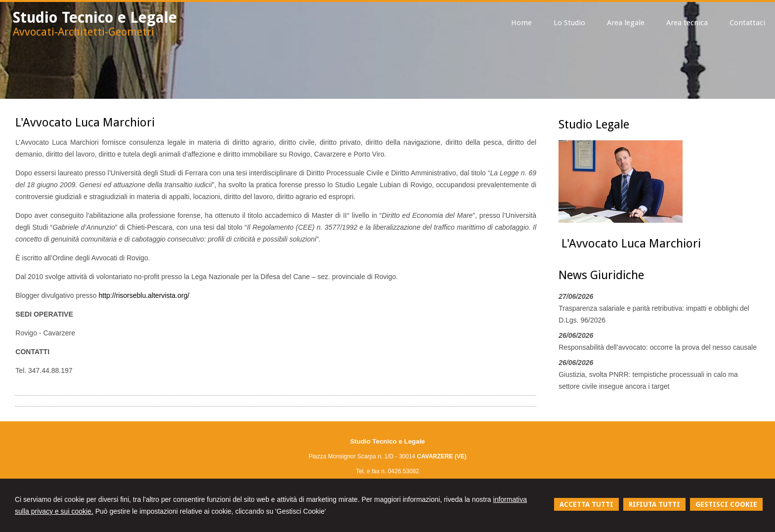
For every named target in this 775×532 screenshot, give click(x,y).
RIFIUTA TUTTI (654, 504)
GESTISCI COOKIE (726, 504)
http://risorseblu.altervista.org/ (144, 295)
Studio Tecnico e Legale (95, 18)
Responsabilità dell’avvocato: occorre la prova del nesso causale (658, 347)
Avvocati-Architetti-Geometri (84, 32)
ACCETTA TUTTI (586, 504)
